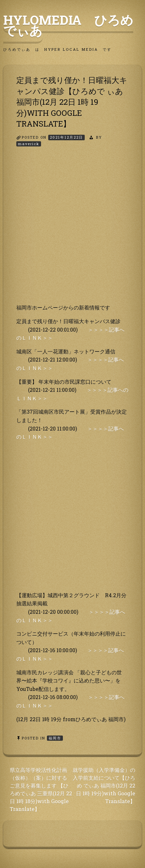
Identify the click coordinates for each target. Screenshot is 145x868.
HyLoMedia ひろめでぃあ (68, 25)
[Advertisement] (72, 231)
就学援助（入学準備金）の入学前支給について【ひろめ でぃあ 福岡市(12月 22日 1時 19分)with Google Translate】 (104, 785)
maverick (29, 144)
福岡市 (55, 738)
